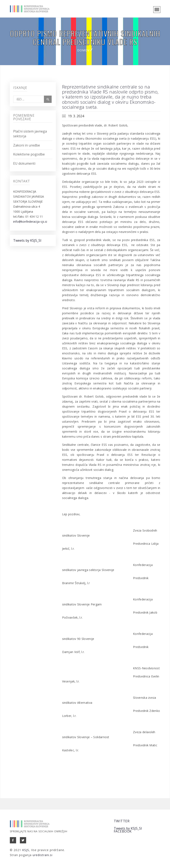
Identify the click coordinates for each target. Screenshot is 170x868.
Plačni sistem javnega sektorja (30, 134)
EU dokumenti (24, 163)
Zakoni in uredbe (27, 145)
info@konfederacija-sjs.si (30, 222)
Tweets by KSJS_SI (27, 240)
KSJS (26, 850)
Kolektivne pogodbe (29, 154)
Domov (83, 50)
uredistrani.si (43, 855)
